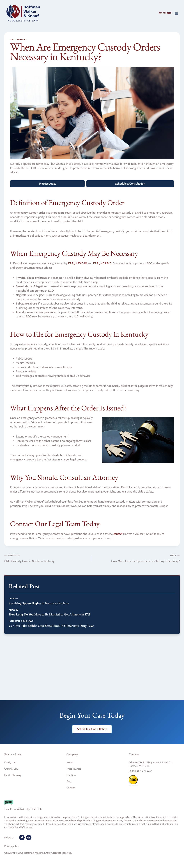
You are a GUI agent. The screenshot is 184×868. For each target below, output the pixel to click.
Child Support (18, 39)
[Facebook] (22, 838)
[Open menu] (176, 13)
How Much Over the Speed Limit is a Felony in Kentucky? (137, 558)
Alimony (14, 610)
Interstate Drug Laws (21, 621)
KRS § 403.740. (103, 263)
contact (118, 534)
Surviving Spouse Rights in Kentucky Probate (39, 603)
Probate (13, 599)
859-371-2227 (162, 13)
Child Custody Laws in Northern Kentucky (47, 558)
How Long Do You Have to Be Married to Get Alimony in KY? (50, 614)
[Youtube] (29, 838)
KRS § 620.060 (78, 263)
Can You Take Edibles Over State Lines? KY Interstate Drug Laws (51, 626)
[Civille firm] (92, 807)
